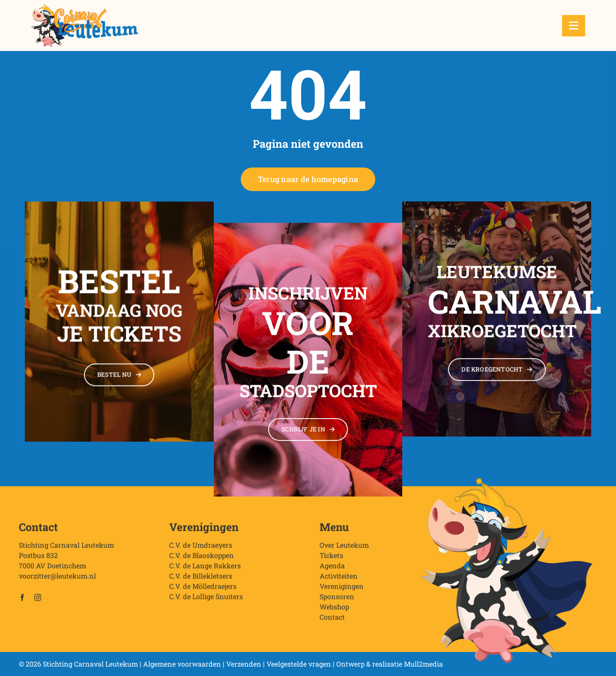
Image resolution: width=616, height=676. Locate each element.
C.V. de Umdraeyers (201, 550)
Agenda (332, 571)
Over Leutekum (344, 550)
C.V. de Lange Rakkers (205, 571)
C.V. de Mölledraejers (203, 591)
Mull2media (423, 664)
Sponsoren (337, 602)
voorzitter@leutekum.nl (57, 581)
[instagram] (38, 603)
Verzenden (244, 664)
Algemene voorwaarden (182, 664)
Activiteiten (339, 581)
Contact (332, 622)
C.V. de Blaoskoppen (202, 561)
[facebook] (22, 603)
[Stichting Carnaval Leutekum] (84, 7)
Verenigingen (342, 591)
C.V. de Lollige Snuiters (206, 602)
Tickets (331, 561)
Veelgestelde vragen (299, 664)
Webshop (334, 612)
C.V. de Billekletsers (201, 581)
